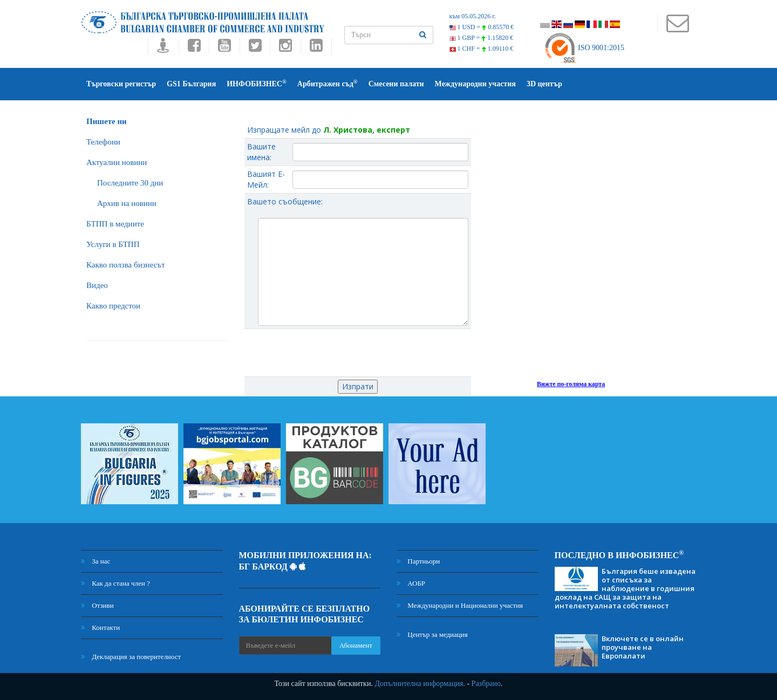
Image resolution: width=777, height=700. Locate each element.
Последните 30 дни (130, 183)
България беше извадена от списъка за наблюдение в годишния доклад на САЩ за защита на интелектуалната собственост (625, 588)
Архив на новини (127, 203)
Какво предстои (113, 306)
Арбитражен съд (328, 83)
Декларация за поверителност (131, 657)
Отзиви (97, 605)
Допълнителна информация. (420, 684)
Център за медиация (432, 634)
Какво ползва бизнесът (126, 265)
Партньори (418, 561)
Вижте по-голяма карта (571, 384)
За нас (96, 561)
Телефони (103, 142)
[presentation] (358, 353)
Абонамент (356, 645)
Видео (97, 285)
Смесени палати (396, 84)
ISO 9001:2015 (584, 48)
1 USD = (482, 27)
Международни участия (475, 84)
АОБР (411, 583)
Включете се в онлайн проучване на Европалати (643, 647)
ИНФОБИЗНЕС (257, 83)
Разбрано (486, 684)
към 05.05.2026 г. (473, 16)
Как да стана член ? (115, 583)
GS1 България (191, 84)
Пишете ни (107, 121)
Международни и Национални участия (460, 605)
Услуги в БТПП (113, 244)
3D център (544, 84)
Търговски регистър (121, 84)
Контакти (100, 627)
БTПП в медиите (115, 224)
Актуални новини (117, 162)
